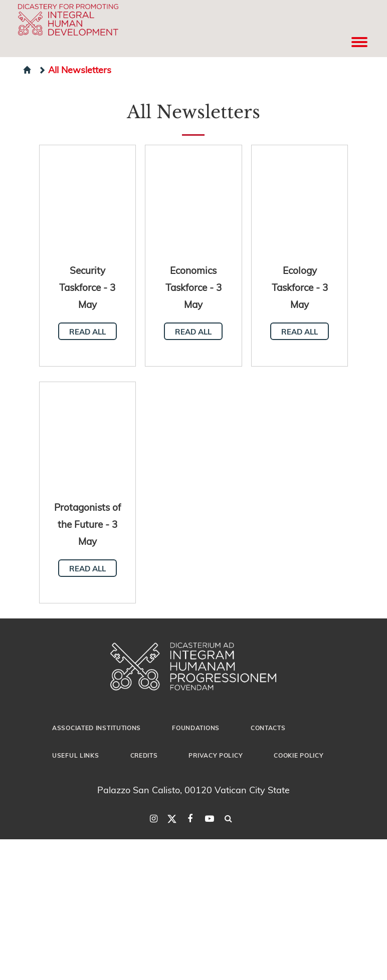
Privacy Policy (216, 755)
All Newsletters (75, 69)
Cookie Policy (299, 755)
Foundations (196, 728)
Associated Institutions (96, 728)
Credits (144, 755)
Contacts (268, 728)
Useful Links (75, 755)
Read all (87, 332)
